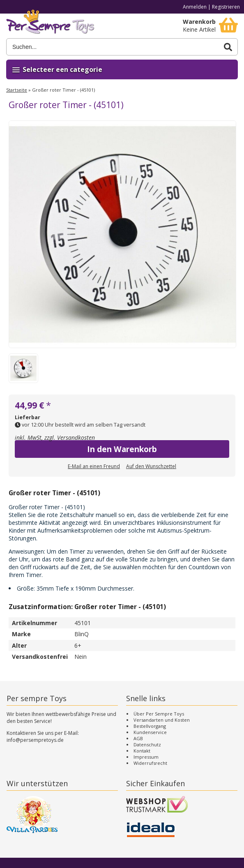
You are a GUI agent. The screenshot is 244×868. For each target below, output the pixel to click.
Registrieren (226, 7)
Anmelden (195, 7)
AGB (138, 738)
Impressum (146, 757)
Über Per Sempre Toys (159, 714)
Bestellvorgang (150, 726)
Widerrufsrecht (150, 763)
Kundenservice (150, 732)
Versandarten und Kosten (162, 720)
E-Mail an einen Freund (94, 466)
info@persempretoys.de (35, 740)
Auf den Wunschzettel (151, 466)
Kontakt (142, 751)
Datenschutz (147, 744)
